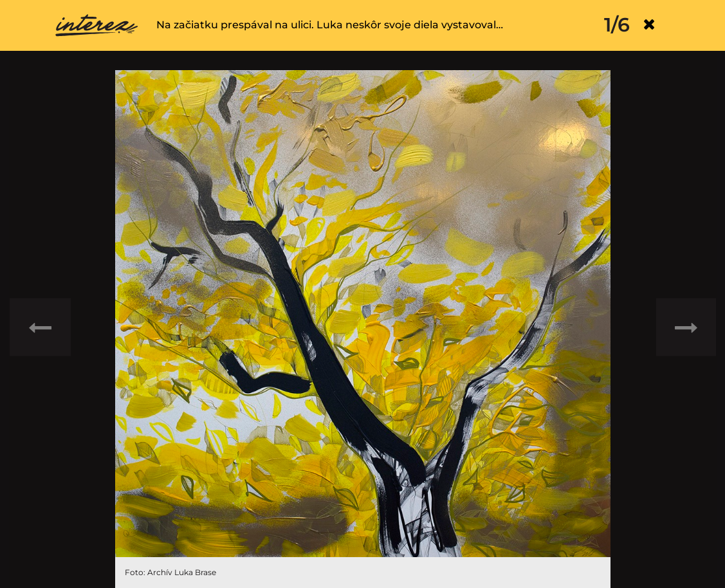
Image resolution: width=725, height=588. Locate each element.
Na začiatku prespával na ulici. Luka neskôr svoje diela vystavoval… (330, 25)
